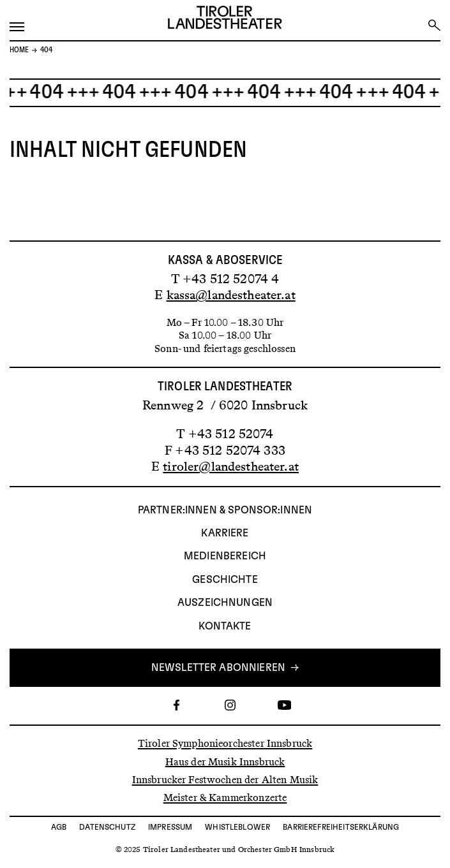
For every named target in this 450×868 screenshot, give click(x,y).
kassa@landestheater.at (231, 295)
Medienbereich (225, 556)
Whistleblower (237, 827)
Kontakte (225, 626)
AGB (59, 827)
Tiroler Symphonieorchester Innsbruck (225, 743)
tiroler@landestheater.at (231, 466)
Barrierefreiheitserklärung (341, 827)
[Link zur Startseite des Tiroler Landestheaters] (225, 19)
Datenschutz (107, 827)
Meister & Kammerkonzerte (225, 798)
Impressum (170, 827)
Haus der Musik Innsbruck (225, 761)
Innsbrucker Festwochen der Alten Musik (225, 780)
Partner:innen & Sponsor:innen (225, 510)
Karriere (225, 533)
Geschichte (225, 580)
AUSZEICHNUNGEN (225, 603)
